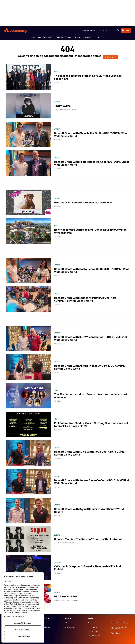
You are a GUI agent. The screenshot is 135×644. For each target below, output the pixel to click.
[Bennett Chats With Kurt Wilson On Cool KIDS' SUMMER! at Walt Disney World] (28, 337)
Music (25, 37)
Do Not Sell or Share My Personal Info (119, 626)
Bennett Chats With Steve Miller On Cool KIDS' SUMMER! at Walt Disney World (91, 133)
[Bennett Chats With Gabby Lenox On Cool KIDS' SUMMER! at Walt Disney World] (28, 269)
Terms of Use (93, 630)
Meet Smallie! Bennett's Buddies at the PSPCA (83, 201)
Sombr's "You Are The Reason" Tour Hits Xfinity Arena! (88, 537)
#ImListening (70, 625)
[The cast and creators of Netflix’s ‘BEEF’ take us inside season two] (28, 75)
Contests (73, 37)
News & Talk (36, 37)
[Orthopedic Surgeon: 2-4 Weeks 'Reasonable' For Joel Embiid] (28, 566)
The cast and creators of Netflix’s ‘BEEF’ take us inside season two (88, 75)
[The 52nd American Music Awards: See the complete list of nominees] (28, 394)
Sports (48, 37)
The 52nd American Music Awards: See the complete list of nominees (91, 394)
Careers (91, 621)
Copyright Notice (94, 634)
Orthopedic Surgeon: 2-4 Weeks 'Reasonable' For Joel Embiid (87, 566)
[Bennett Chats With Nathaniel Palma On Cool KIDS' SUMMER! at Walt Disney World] (28, 297)
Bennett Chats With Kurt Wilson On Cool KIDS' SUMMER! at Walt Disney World (91, 337)
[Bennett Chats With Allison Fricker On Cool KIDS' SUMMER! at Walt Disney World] (28, 365)
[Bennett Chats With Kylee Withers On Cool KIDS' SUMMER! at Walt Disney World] (28, 451)
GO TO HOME (110, 55)
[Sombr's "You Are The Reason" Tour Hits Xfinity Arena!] (28, 537)
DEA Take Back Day (66, 595)
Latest (57, 127)
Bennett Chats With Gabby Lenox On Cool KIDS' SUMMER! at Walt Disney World (91, 269)
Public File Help (116, 631)
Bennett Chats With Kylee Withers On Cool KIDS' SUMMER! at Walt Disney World (91, 451)
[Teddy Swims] (28, 104)
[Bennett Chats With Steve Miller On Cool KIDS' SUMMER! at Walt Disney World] (28, 133)
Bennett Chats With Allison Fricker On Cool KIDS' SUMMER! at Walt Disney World (91, 365)
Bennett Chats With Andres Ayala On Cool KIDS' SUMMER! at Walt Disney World (92, 480)
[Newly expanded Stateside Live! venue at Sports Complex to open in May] (28, 229)
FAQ (67, 621)
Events (86, 37)
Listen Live (46, 621)
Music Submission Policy (120, 621)
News (56, 70)
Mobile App (46, 625)
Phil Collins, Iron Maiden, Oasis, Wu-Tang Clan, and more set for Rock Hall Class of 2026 (91, 423)
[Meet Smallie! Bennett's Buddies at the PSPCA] (28, 201)
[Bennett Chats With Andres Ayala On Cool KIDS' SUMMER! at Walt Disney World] (28, 480)
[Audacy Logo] (16, 30)
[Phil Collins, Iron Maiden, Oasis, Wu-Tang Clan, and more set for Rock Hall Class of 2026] (28, 423)
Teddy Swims (62, 104)
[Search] (117, 30)
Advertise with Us (88, 30)
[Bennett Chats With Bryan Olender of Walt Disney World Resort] (28, 509)
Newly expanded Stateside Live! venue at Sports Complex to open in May (90, 229)
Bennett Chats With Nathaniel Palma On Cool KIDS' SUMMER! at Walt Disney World (86, 297)
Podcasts (61, 37)
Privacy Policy (93, 625)
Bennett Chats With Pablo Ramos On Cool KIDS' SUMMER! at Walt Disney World (92, 161)
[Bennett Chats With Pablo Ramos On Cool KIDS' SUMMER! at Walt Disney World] (28, 161)
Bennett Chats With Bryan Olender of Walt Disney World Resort (89, 509)
